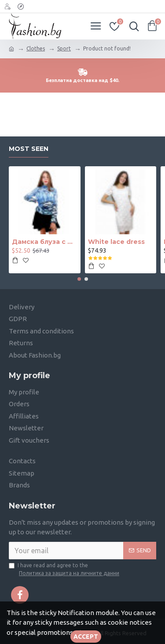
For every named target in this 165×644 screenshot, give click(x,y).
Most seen (29, 149)
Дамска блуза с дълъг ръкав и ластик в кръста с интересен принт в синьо (45, 242)
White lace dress (116, 242)
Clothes (36, 48)
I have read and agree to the (65, 570)
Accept (86, 637)
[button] (79, 279)
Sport (64, 48)
